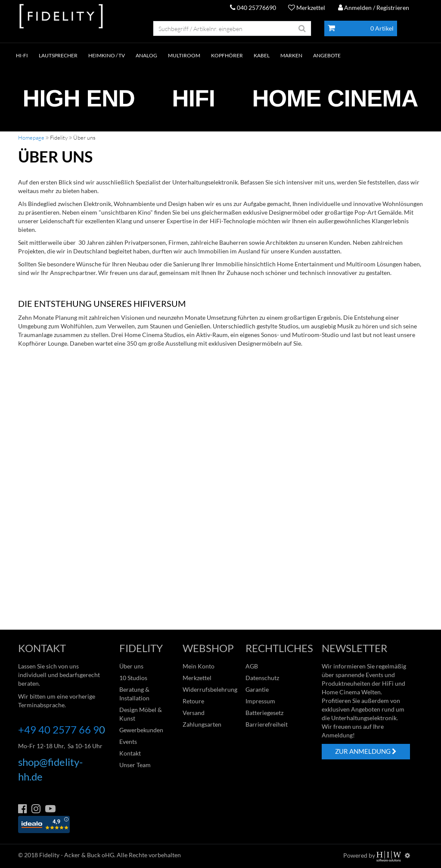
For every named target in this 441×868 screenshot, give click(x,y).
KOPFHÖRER (227, 55)
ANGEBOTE (327, 55)
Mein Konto (199, 666)
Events (128, 742)
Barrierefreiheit (267, 724)
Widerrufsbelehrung (210, 689)
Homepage (31, 137)
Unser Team (135, 765)
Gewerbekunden (141, 730)
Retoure (193, 701)
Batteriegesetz (264, 713)
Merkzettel (307, 8)
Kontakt (130, 753)
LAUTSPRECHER (58, 55)
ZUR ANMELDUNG (366, 751)
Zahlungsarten (202, 724)
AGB (252, 666)
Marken (291, 55)
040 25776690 (253, 8)
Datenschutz (262, 678)
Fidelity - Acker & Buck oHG (77, 855)
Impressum (260, 701)
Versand (194, 713)
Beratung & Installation (134, 694)
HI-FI (22, 55)
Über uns (131, 666)
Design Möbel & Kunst (141, 714)
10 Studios (133, 678)
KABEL (262, 55)
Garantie (257, 689)
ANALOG (146, 55)
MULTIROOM (184, 55)
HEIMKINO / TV (107, 55)
